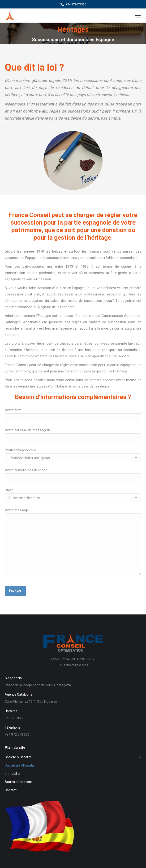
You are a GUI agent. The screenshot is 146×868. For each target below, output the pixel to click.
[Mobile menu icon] (138, 16)
